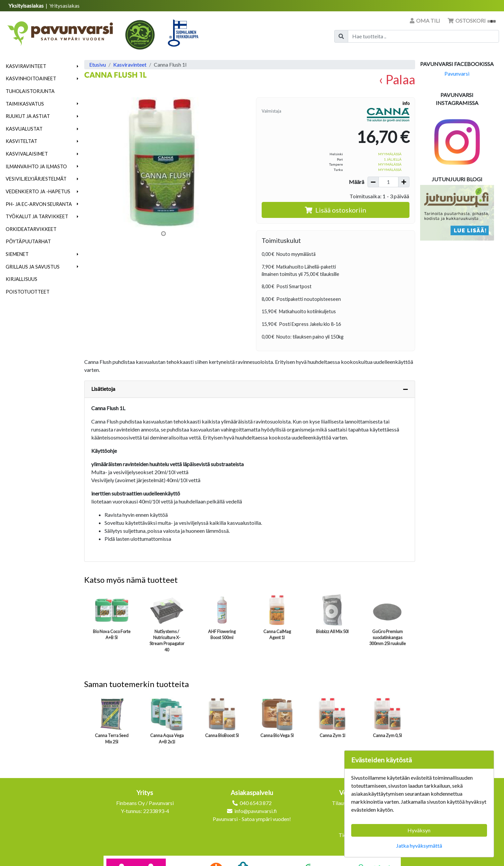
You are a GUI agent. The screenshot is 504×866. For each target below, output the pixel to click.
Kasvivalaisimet (27, 154)
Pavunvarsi (457, 73)
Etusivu (98, 64)
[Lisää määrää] (404, 182)
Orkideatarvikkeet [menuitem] (31, 229)
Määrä (357, 182)
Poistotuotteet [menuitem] (28, 292)
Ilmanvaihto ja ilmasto (36, 166)
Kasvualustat (24, 129)
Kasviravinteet (26, 66)
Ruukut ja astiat (28, 116)
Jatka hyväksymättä (419, 846)
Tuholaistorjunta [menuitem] (30, 91)
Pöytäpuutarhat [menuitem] (28, 241)
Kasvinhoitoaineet (31, 78)
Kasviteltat (21, 141)
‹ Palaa (397, 79)
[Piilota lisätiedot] (405, 389)
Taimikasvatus (25, 104)
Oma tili (425, 20)
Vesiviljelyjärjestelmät (36, 179)
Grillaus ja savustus (33, 267)
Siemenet (17, 254)
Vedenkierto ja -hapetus (38, 191)
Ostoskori (472, 20)
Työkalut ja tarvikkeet (37, 216)
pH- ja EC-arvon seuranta (39, 204)
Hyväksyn (419, 830)
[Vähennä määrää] (373, 182)
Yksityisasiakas (26, 5)
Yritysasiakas (64, 5)
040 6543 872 (256, 803)
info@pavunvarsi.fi (256, 811)
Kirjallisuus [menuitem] (21, 279)
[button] (78, 66)
